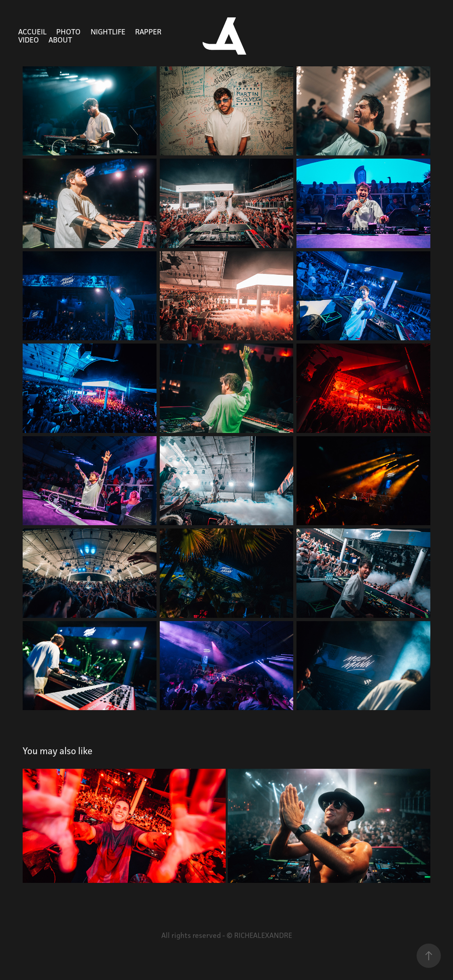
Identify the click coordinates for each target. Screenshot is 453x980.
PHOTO (68, 32)
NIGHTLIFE (108, 32)
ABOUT (60, 40)
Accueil (32, 32)
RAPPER (148, 32)
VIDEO (29, 40)
